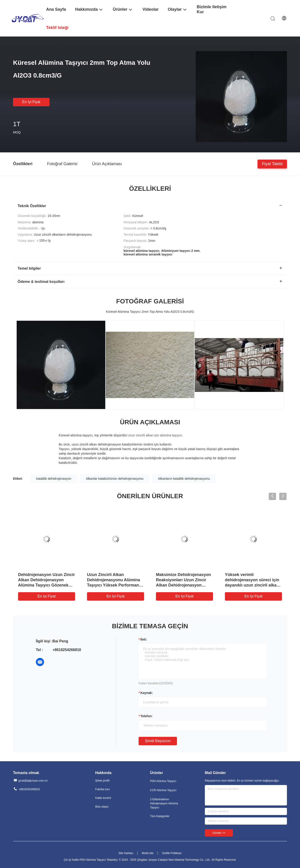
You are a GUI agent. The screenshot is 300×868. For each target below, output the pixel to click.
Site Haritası (126, 853)
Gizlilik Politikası (172, 853)
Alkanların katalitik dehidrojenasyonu (184, 479)
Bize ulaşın (102, 807)
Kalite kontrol (103, 798)
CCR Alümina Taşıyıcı (163, 790)
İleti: (144, 639)
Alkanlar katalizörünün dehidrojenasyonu (115, 479)
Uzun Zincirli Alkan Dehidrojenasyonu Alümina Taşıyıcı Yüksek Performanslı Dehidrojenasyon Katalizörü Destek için (115, 585)
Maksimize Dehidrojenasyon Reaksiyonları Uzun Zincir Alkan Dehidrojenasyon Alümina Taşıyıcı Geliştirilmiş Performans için (184, 585)
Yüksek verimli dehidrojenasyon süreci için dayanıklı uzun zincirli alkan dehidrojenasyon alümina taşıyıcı (252, 585)
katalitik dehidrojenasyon (54, 479)
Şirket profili (102, 781)
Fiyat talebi (272, 164)
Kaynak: (147, 693)
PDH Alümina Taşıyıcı (163, 781)
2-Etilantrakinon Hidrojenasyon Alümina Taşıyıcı (164, 803)
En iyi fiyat (31, 102)
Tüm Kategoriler (160, 816)
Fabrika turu (103, 789)
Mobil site (148, 853)
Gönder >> (219, 833)
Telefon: (146, 716)
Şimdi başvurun (158, 741)
